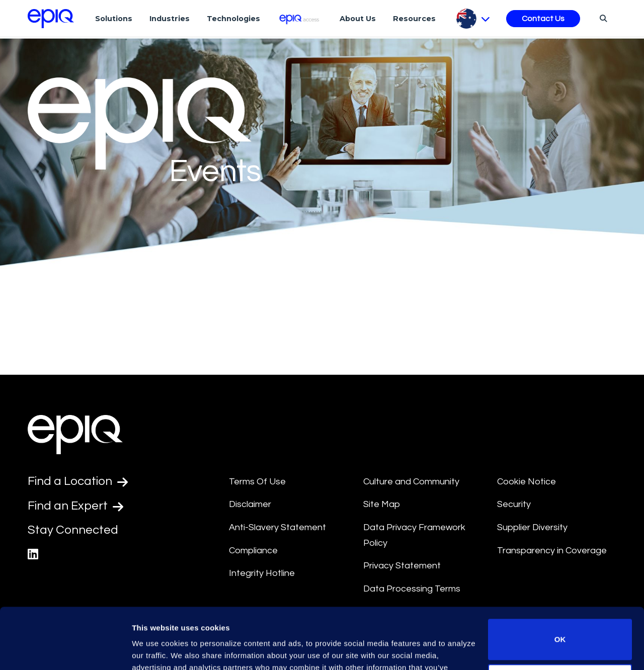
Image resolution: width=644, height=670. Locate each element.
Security (514, 504)
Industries (170, 19)
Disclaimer (250, 504)
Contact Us (543, 19)
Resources (414, 19)
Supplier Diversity (532, 527)
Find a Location (78, 481)
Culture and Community (411, 482)
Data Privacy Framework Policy (414, 535)
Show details (155, 650)
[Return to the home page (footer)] (51, 19)
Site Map (382, 504)
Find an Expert (75, 506)
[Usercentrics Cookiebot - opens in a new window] (65, 650)
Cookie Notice (527, 482)
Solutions (114, 19)
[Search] (602, 18)
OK (560, 582)
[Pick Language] (473, 19)
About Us (358, 19)
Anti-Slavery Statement (277, 527)
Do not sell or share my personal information (560, 627)
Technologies (233, 19)
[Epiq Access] (300, 18)
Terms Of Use (257, 482)
